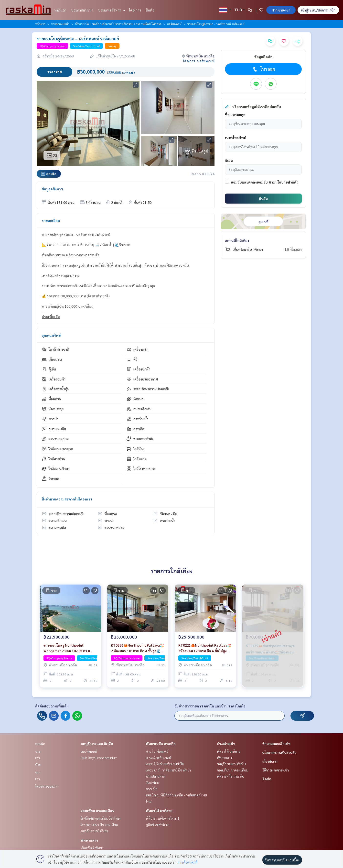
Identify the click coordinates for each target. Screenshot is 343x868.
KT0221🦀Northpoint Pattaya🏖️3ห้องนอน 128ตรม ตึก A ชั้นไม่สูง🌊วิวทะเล (205, 648)
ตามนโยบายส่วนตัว (284, 182)
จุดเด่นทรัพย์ (51, 335)
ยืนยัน (263, 198)
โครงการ (135, 10)
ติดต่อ (150, 10)
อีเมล (229, 160)
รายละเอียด (51, 220)
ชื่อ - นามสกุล (235, 115)
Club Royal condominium (99, 758)
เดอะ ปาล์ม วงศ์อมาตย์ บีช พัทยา (168, 770)
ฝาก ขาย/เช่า (281, 10)
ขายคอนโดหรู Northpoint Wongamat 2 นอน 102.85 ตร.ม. (67, 648)
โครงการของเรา (46, 786)
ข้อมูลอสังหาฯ (52, 189)
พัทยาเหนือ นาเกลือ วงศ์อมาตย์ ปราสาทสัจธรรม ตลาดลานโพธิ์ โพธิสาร (118, 24)
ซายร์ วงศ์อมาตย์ (157, 751)
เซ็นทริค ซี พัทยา (92, 848)
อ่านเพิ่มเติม (51, 317)
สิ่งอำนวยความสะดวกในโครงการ (67, 499)
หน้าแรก (60, 10)
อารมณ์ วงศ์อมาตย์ (158, 758)
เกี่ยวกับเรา (270, 761)
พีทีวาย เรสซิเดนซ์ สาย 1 (163, 818)
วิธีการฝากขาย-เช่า (276, 770)
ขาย (38, 751)
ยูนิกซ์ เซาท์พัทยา (158, 825)
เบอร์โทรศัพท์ (236, 137)
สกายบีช (152, 789)
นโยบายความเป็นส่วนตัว (279, 752)
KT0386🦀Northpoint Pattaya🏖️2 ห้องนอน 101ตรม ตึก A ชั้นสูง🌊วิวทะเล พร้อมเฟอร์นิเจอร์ (138, 648)
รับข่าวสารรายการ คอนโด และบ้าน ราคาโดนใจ (210, 706)
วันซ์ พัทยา (153, 782)
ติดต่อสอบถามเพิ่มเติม (52, 706)
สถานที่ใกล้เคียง (237, 240)
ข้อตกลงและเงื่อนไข (276, 744)
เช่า (38, 758)
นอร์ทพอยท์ (174, 24)
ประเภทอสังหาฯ (111, 10)
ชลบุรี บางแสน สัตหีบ (97, 744)
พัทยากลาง (89, 840)
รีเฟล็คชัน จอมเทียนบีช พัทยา (101, 818)
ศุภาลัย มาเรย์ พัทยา (94, 831)
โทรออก (263, 69)
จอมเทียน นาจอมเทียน (97, 811)
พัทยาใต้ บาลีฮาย (159, 811)
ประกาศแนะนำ (82, 10)
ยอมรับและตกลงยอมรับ (249, 182)
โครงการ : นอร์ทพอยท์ (199, 61)
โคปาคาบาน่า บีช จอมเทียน (99, 825)
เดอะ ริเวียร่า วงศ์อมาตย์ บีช (165, 764)
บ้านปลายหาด (155, 776)
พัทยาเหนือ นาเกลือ (161, 744)
